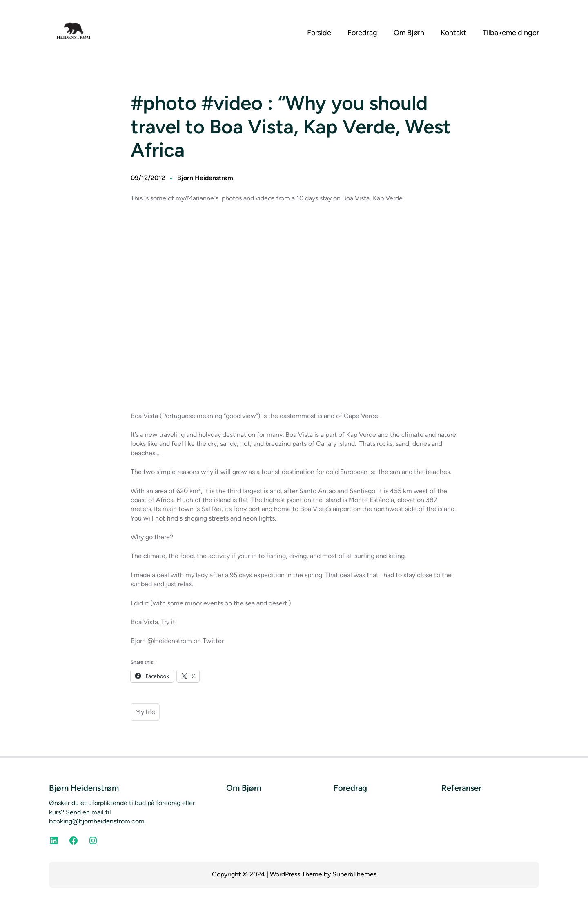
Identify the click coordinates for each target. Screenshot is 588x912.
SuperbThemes (354, 874)
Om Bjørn (244, 788)
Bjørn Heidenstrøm (205, 178)
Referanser (461, 788)
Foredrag (350, 788)
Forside (319, 33)
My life (145, 712)
